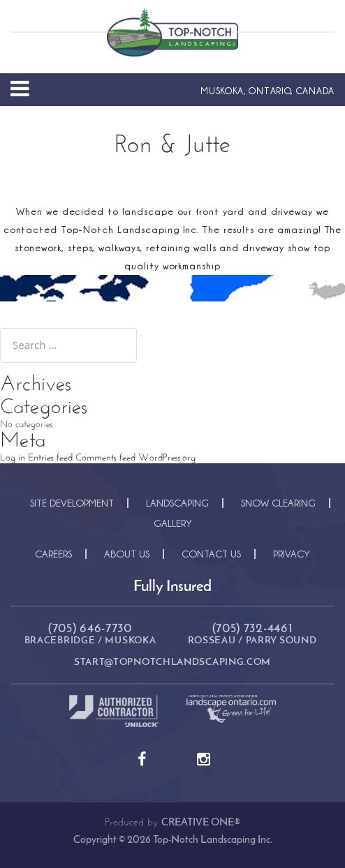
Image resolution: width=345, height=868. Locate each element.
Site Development (72, 503)
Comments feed (105, 458)
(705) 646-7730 (90, 629)
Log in (13, 458)
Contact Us (211, 554)
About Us (127, 554)
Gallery (173, 523)
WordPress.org (167, 458)
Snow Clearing (278, 503)
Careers (53, 554)
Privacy (292, 554)
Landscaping (177, 503)
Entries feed (50, 458)
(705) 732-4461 (252, 629)
